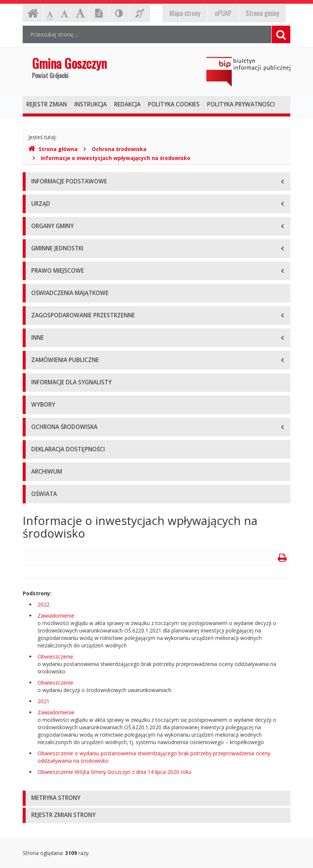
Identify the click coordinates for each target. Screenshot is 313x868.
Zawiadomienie (56, 616)
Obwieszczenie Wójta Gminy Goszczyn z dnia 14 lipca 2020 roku (114, 772)
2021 (43, 701)
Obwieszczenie (55, 656)
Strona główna (53, 149)
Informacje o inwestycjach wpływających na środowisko (116, 158)
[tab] (156, 798)
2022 (43, 604)
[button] (156, 798)
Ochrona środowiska (119, 149)
